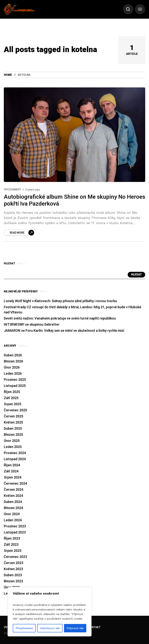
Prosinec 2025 (15, 380)
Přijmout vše (75, 628)
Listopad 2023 (15, 533)
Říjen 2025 (12, 393)
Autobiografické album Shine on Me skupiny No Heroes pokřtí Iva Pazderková (74, 201)
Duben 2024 (13, 502)
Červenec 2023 (15, 557)
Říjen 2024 (12, 466)
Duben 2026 (13, 356)
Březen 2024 (13, 509)
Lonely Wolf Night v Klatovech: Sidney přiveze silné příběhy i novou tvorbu (60, 302)
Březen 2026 (13, 362)
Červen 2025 (14, 417)
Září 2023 (11, 545)
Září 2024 (11, 472)
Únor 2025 (12, 441)
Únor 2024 (12, 515)
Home (8, 75)
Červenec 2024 (15, 484)
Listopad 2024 (15, 460)
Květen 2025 (13, 423)
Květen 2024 (13, 496)
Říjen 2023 (12, 539)
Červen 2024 (14, 490)
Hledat (136, 275)
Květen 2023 (13, 570)
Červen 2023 (14, 564)
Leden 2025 (13, 447)
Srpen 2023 (13, 551)
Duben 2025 (13, 429)
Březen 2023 (13, 582)
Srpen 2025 (13, 405)
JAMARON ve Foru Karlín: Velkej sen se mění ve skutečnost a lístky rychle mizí (64, 331)
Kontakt (94, 627)
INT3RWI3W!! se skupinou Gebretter (32, 325)
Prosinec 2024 (15, 454)
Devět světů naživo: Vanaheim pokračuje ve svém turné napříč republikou (60, 319)
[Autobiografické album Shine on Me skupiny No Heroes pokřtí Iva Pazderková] (19, 233)
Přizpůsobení (24, 628)
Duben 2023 (13, 576)
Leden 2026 (13, 374)
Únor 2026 (12, 368)
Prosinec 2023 (15, 527)
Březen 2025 (13, 435)
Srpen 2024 (13, 478)
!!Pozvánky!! (12, 190)
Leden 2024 (13, 521)
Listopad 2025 (15, 386)
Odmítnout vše (50, 628)
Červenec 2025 (15, 411)
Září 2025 (11, 399)
